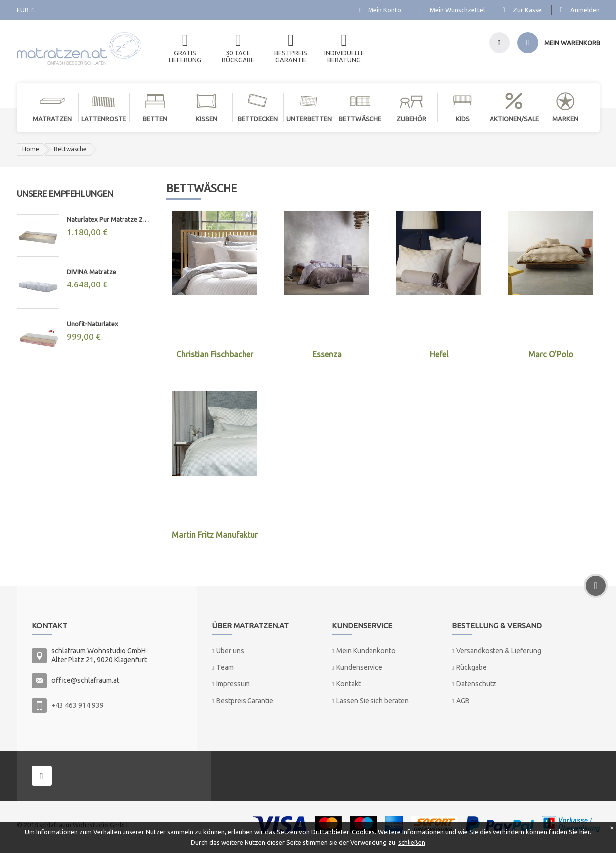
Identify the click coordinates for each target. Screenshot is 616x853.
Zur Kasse (527, 10)
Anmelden (585, 10)
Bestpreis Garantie (245, 701)
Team (225, 667)
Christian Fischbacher (215, 354)
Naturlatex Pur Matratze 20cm (109, 219)
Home (31, 149)
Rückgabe (471, 667)
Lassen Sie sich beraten (372, 701)
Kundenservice (359, 667)
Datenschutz (476, 684)
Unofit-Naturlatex (92, 324)
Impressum (233, 684)
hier (584, 832)
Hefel (439, 354)
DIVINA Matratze (91, 272)
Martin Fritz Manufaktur (215, 535)
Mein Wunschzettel (457, 10)
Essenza (327, 354)
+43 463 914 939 (77, 705)
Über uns (230, 651)
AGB (463, 701)
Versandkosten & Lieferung (499, 651)
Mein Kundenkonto (366, 651)
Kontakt (348, 684)
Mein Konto (385, 10)
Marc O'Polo (551, 354)
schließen (412, 842)
